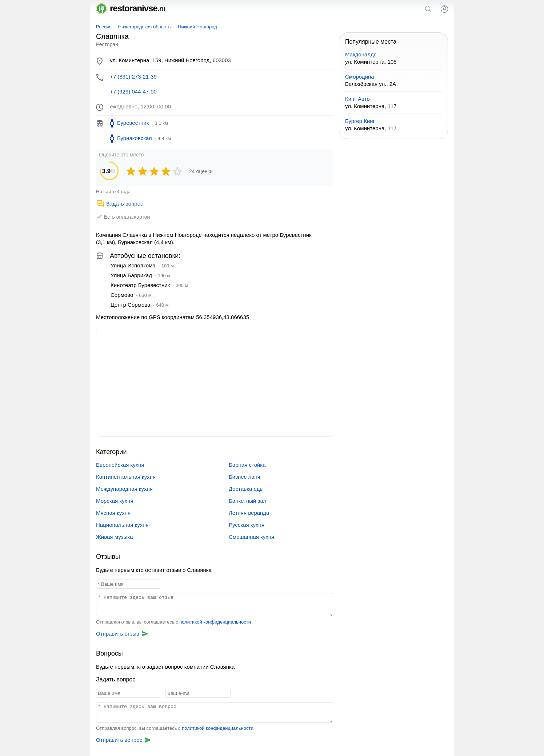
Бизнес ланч (245, 477)
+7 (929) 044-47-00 (133, 91)
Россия (104, 27)
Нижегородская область (145, 27)
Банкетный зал (248, 501)
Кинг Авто (357, 99)
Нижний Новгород (197, 27)
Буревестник (133, 123)
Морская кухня (115, 501)
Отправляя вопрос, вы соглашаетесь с (175, 728)
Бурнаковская (135, 138)
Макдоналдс (361, 54)
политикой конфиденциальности (215, 622)
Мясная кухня (113, 513)
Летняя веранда (249, 513)
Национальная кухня (122, 525)
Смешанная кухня (251, 537)
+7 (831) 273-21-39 (133, 77)
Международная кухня (124, 489)
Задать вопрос (119, 204)
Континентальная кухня (126, 477)
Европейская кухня (120, 465)
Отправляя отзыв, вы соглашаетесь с (173, 622)
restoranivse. (131, 8)
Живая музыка (115, 537)
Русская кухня (247, 525)
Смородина (360, 77)
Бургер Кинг (360, 121)
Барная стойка (247, 465)
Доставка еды (246, 489)
